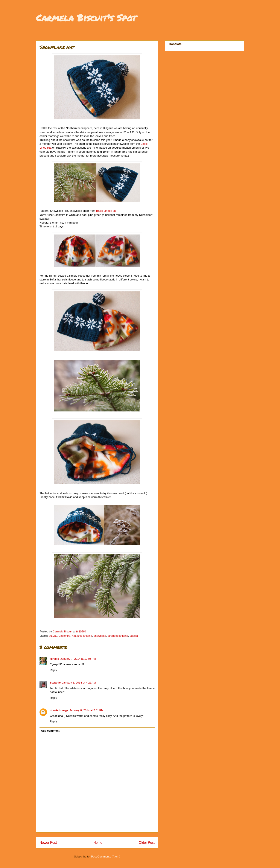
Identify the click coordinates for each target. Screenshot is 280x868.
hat (74, 636)
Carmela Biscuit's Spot (86, 18)
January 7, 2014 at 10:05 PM (78, 659)
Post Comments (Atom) (106, 857)
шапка (134, 636)
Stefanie (55, 683)
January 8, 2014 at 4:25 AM (79, 683)
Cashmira (64, 636)
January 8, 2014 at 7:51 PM (87, 710)
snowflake (100, 636)
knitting (88, 636)
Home (98, 843)
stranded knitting (118, 636)
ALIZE (53, 636)
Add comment (50, 731)
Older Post (147, 843)
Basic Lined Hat (106, 211)
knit (79, 636)
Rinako (54, 659)
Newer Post (48, 843)
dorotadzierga (59, 710)
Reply (53, 670)
